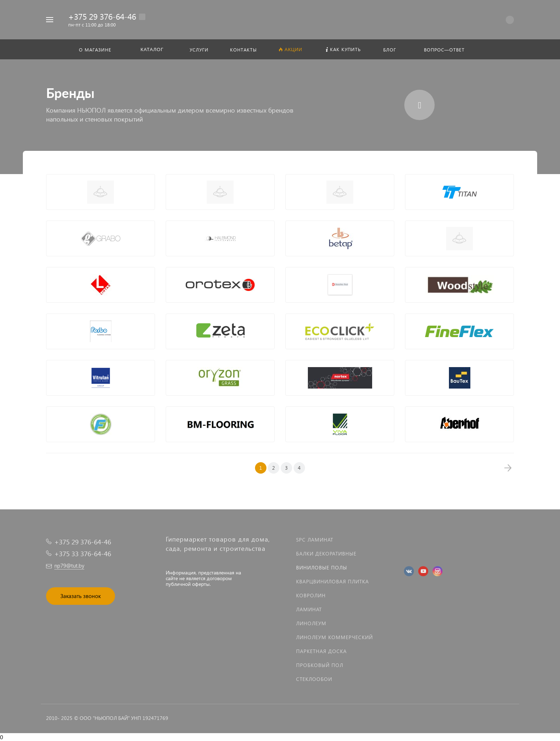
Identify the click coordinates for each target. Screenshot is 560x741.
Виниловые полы (322, 567)
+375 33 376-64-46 (83, 554)
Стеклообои (314, 679)
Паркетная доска (321, 651)
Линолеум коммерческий (334, 637)
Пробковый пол (320, 665)
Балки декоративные (326, 554)
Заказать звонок (81, 596)
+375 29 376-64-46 (102, 16)
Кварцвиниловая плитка (332, 581)
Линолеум (311, 623)
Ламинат (309, 609)
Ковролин (311, 595)
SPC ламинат (315, 540)
